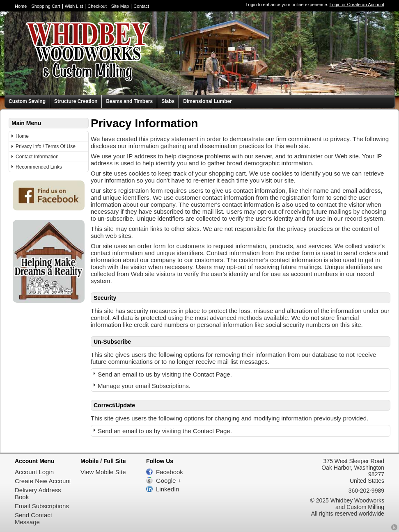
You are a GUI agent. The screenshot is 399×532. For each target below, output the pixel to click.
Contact (141, 6)
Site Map (120, 6)
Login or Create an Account (357, 5)
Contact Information (37, 157)
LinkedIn (168, 489)
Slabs (168, 101)
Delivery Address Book (38, 493)
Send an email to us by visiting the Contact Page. (165, 374)
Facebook (170, 472)
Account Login (34, 472)
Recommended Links (39, 167)
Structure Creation (76, 101)
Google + (169, 481)
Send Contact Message (33, 518)
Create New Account (43, 481)
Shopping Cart (46, 6)
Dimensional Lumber (208, 101)
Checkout (97, 6)
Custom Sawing (27, 101)
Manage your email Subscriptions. (144, 386)
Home (21, 6)
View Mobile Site (103, 472)
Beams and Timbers (129, 101)
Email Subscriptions (42, 506)
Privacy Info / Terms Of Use (46, 146)
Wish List (74, 6)
